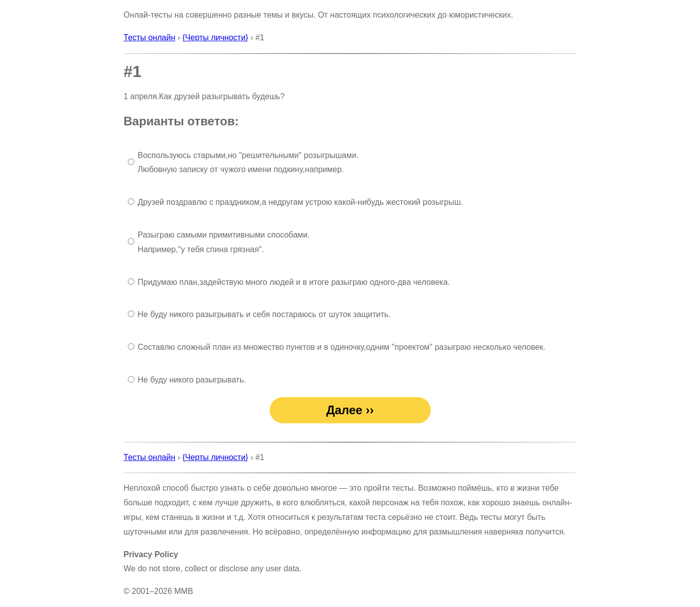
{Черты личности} (216, 37)
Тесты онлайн (150, 37)
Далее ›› (350, 410)
